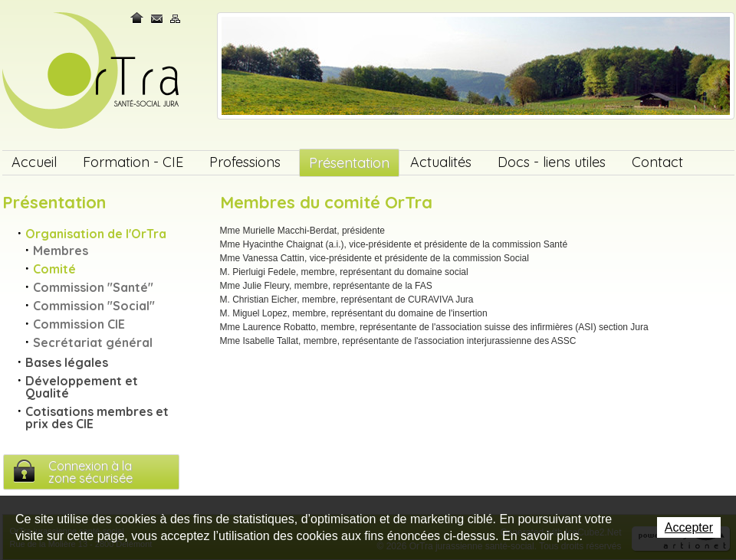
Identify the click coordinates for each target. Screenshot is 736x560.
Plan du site (176, 18)
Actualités (441, 162)
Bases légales (67, 362)
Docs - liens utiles (552, 162)
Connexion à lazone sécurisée (90, 472)
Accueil (34, 162)
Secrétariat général (93, 342)
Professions (245, 162)
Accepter (689, 527)
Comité (54, 269)
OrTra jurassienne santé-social (92, 72)
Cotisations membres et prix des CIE (97, 418)
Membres (61, 251)
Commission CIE (79, 324)
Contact (157, 18)
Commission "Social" (94, 306)
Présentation (349, 163)
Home (138, 18)
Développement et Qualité (82, 387)
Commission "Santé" (93, 287)
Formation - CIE (133, 162)
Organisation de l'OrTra (96, 234)
